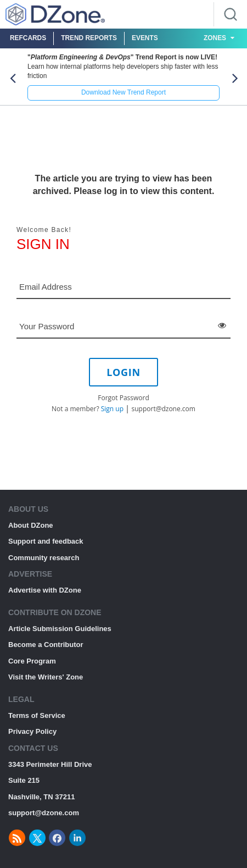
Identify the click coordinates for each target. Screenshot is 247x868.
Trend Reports (89, 38)
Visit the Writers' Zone (46, 677)
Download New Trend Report (123, 92)
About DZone (31, 525)
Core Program (32, 661)
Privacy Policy (32, 731)
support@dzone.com (164, 409)
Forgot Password (123, 398)
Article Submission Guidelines (60, 629)
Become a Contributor (46, 645)
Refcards (28, 38)
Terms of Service (37, 715)
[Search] (231, 14)
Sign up (112, 409)
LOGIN (123, 372)
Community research (44, 558)
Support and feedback (46, 541)
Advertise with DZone (45, 590)
